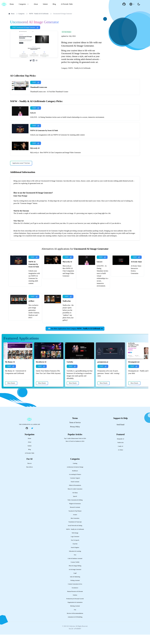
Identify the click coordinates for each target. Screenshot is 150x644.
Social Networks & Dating (75, 535)
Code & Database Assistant (75, 568)
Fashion (75, 604)
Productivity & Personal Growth (75, 608)
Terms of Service (75, 432)
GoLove (33, 122)
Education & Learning (75, 561)
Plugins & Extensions (75, 513)
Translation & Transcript (75, 531)
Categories (20, 14)
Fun (75, 619)
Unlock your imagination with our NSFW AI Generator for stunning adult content (57, 144)
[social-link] (124, 4)
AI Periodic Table (67, 4)
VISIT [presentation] (36, 92)
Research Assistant (75, 517)
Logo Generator (75, 546)
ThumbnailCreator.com (39, 97)
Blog (54, 4)
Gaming (75, 473)
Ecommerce (75, 597)
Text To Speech (75, 550)
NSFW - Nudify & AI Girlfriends (39, 14)
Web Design (75, 542)
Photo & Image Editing (75, 575)
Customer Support (75, 487)
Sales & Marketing (75, 586)
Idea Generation (75, 528)
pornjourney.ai (103, 371)
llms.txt (29, 473)
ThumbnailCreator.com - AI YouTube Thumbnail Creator (49, 101)
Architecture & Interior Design (75, 476)
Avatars (75, 524)
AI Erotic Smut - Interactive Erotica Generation (136, 279)
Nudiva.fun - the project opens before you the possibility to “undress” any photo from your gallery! (68, 322)
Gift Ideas (75, 502)
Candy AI (121, 456)
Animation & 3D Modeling (75, 626)
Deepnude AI (120, 448)
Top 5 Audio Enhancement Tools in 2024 (75, 448)
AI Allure (121, 459)
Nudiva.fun (67, 310)
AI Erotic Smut (136, 271)
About (36, 4)
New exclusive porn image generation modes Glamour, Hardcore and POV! (34, 321)
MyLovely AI (35, 157)
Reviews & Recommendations (75, 623)
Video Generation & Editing (75, 509)
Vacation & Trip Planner (75, 520)
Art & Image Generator (75, 579)
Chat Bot (75, 553)
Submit (45, 4)
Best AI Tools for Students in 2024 (75, 451)
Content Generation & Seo (75, 593)
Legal (75, 582)
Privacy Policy (75, 436)
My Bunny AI (10, 371)
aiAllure (31, 310)
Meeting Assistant (75, 615)
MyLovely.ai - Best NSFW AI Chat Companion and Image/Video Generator (55, 162)
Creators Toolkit (75, 571)
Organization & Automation (75, 612)
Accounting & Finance (75, 484)
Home (12, 4)
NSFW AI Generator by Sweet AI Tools (44, 140)
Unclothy (70, 371)
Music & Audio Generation (75, 498)
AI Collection (71, 636)
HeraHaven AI (41, 371)
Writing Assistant (75, 590)
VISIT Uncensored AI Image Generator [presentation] (25, 37)
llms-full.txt (29, 476)
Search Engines (75, 557)
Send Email (120, 434)
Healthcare (75, 480)
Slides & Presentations (75, 495)
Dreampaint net (134, 371)
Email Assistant (75, 491)
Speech (75, 506)
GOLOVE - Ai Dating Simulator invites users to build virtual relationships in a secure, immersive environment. (67, 127)
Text (75, 564)
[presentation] (139, 4)
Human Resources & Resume (75, 601)
